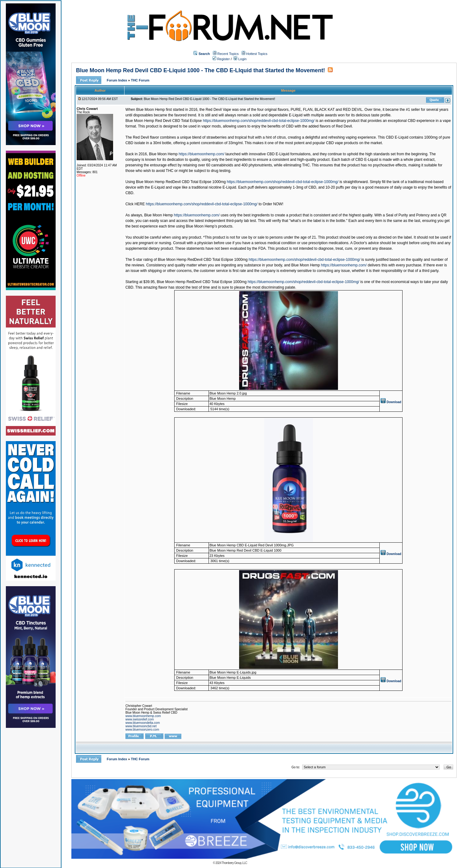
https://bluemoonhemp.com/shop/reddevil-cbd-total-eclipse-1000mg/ (259, 121)
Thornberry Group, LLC (234, 863)
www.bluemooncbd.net (141, 726)
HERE (139, 204)
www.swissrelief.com (140, 719)
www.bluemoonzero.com (142, 730)
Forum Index (117, 80)
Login (240, 59)
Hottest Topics (257, 54)
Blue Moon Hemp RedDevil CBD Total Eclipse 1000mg (181, 182)
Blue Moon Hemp (163, 154)
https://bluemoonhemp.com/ (201, 154)
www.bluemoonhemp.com (143, 716)
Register (221, 59)
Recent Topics (228, 54)
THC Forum (140, 80)
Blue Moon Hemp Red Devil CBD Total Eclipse (164, 121)
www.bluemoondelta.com (143, 723)
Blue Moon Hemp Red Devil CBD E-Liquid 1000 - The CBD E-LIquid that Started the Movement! (200, 70)
